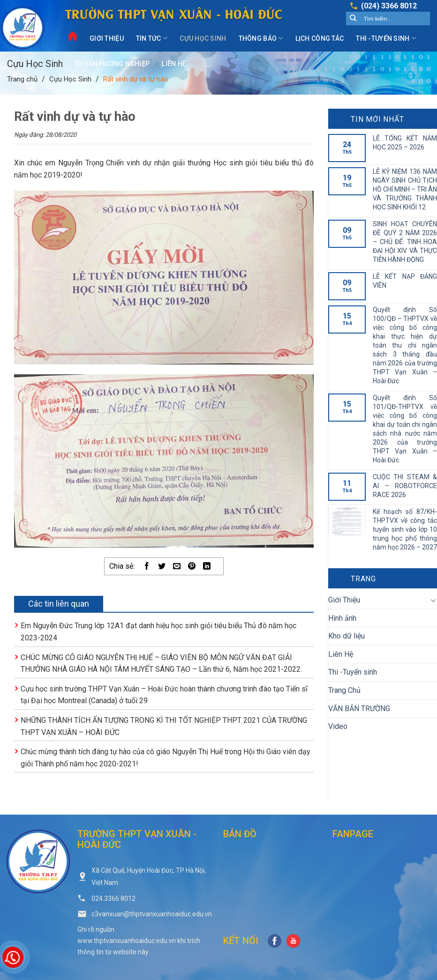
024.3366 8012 (113, 898)
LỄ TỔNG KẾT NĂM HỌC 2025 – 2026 (405, 143)
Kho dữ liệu (347, 636)
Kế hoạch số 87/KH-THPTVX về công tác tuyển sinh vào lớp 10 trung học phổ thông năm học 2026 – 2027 (405, 529)
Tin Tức (152, 38)
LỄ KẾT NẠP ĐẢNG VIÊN (405, 281)
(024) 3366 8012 (389, 6)
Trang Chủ (344, 690)
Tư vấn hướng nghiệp (112, 64)
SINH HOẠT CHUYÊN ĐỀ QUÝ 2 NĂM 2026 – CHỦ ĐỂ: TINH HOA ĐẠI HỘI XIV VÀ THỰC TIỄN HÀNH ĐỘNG (405, 242)
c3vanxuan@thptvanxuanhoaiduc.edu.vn (152, 914)
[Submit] (353, 19)
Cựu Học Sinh (203, 38)
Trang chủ (22, 79)
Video (338, 726)
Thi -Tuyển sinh (386, 38)
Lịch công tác (320, 38)
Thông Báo (261, 38)
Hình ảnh (342, 618)
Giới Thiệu (107, 38)
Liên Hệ (174, 64)
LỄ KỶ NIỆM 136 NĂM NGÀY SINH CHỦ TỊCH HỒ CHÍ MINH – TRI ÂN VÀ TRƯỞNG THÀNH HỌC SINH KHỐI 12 (405, 189)
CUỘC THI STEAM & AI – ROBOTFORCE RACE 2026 (405, 486)
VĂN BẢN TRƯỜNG (359, 709)
